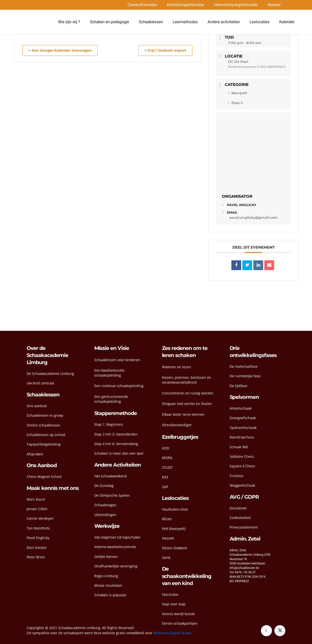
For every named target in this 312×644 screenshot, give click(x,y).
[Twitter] (280, 631)
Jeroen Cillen (37, 509)
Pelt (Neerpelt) (174, 529)
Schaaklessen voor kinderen (117, 360)
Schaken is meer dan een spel (119, 453)
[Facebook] (266, 631)
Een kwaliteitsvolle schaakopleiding (109, 373)
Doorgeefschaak (243, 418)
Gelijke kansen (106, 557)
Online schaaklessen (43, 425)
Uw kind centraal (40, 383)
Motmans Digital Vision (172, 633)
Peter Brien (36, 557)
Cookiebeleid (240, 518)
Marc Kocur (36, 499)
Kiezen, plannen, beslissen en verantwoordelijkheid (187, 380)
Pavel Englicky (38, 538)
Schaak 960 (239, 447)
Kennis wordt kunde (178, 614)
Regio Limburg (106, 576)
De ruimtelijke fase (245, 376)
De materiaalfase (244, 366)
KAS (165, 477)
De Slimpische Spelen (112, 495)
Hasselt (168, 538)
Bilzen (167, 519)
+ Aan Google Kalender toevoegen (62, 50)
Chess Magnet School (44, 477)
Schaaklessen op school (46, 435)
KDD (166, 448)
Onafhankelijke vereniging (116, 566)
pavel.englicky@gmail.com (254, 218)
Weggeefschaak (242, 485)
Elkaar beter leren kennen (183, 414)
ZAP (165, 487)
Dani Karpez (37, 547)
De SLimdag (104, 486)
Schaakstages (105, 505)
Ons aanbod (37, 406)
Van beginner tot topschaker (118, 537)
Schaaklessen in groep (45, 415)
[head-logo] (39, 22)
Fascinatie (170, 594)
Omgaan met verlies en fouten (187, 404)
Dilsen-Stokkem (175, 548)
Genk (166, 558)
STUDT (167, 467)
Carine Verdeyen (40, 518)
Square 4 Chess (242, 466)
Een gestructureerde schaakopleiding (111, 399)
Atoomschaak (241, 408)
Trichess (237, 476)
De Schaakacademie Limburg (50, 374)
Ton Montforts (38, 528)
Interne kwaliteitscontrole (115, 547)
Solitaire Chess (242, 456)
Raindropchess (242, 437)
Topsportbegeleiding (44, 444)
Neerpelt (238, 93)
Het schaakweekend (111, 476)
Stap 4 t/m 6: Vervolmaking (116, 444)
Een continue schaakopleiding (119, 386)
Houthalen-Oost (175, 509)
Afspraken (35, 454)
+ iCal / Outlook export (164, 50)
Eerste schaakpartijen (180, 623)
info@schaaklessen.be (244, 568)
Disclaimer (238, 508)
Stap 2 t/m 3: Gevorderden (116, 434)
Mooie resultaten (108, 585)
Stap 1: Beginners (109, 424)
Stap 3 (235, 103)
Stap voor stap (174, 604)
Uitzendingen (105, 515)
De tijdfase (238, 386)
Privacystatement (244, 527)
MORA (167, 458)
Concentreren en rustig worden (188, 393)
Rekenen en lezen (177, 367)
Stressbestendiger (177, 425)
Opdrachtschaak (243, 428)
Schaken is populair (110, 595)
